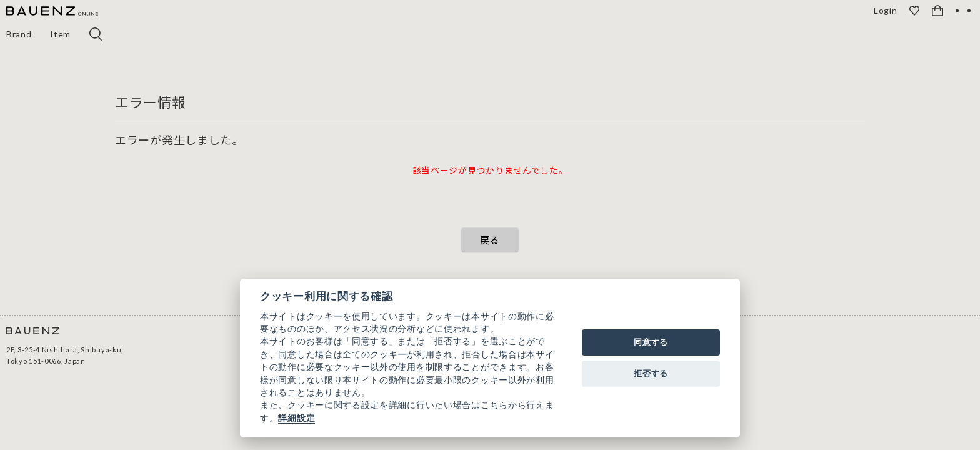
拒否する (651, 373)
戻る (490, 240)
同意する (651, 342)
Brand (19, 34)
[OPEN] (963, 11)
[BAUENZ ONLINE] (52, 12)
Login (887, 11)
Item (61, 34)
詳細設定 (297, 418)
